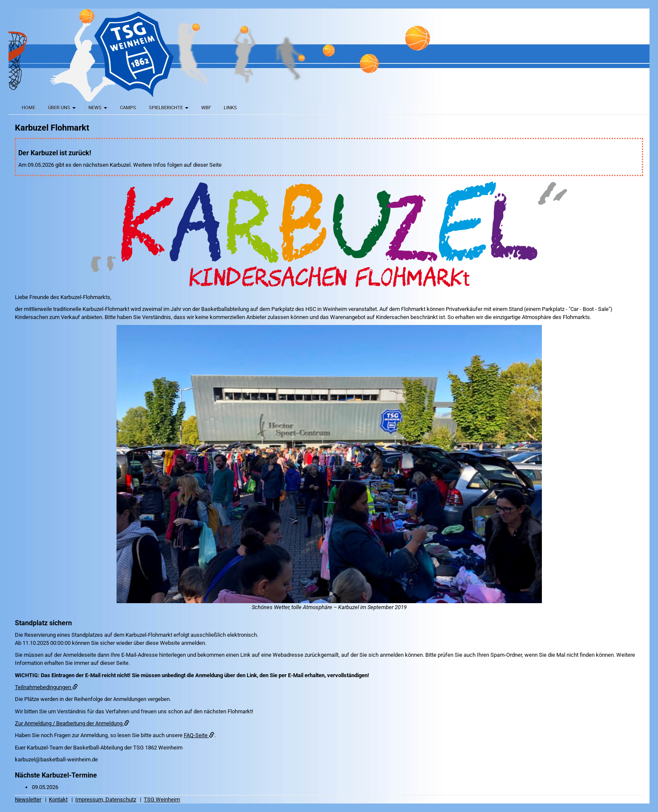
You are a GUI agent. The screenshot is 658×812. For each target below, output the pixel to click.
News (98, 108)
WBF (206, 108)
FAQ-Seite (199, 735)
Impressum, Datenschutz (106, 799)
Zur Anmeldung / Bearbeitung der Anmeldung (72, 723)
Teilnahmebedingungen (46, 687)
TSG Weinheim (162, 799)
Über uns (62, 108)
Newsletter (28, 799)
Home (28, 108)
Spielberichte (169, 108)
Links (230, 108)
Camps (128, 108)
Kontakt (58, 799)
